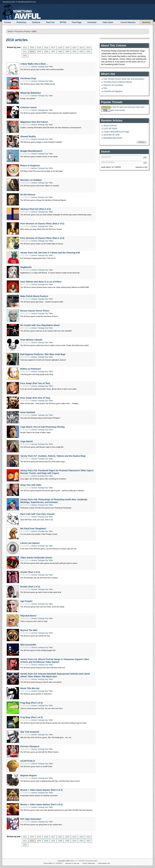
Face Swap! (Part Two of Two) (35, 383)
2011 (25, 52)
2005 (67, 52)
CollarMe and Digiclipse (113, 91)
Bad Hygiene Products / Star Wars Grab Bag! (43, 354)
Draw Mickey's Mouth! (31, 340)
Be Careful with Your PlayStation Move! (40, 325)
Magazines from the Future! (34, 122)
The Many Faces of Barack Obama (118, 82)
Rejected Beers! (28, 616)
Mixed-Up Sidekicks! (31, 93)
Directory (146, 22)
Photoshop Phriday (22, 31)
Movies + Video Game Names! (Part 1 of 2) (41, 804)
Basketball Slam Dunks (113, 138)
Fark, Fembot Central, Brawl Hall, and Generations (124, 79)
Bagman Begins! (29, 775)
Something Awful (9, 2)
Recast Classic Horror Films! (35, 311)
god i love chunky (118, 110)
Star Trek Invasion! (30, 732)
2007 (53, 52)
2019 (39, 48)
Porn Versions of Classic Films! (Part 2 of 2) (42, 224)
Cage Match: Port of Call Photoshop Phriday (43, 427)
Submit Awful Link (104, 863)
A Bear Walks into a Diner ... (34, 64)
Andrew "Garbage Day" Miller (42, 67)
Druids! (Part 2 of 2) (30, 572)
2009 (39, 52)
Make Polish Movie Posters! (34, 296)
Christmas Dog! (28, 78)
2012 (88, 48)
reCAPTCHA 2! (28, 761)
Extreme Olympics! (30, 746)
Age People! (26, 601)
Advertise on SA (141, 167)
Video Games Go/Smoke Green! (36, 558)
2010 (32, 52)
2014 (74, 48)
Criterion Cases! (28, 107)
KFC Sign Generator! (31, 819)
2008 (46, 52)
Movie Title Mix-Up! (30, 688)
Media (10, 31)
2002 (88, 52)
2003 (82, 52)
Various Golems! (110, 126)
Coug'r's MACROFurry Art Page (116, 132)
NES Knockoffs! (28, 645)
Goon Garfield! (28, 412)
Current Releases (128, 22)
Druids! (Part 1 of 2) (30, 587)
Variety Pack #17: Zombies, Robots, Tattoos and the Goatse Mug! (53, 456)
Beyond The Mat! (29, 630)
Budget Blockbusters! (31, 151)
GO (145, 157)
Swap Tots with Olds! (31, 485)
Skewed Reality (28, 136)
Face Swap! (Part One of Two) (35, 398)
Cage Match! (27, 441)
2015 (67, 48)
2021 (25, 48)
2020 (32, 48)
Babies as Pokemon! (31, 369)
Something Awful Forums (27, 2)
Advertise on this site (72, 863)
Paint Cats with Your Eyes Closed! (37, 514)
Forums (8, 22)
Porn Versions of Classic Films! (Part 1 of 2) (42, 238)
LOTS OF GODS (110, 129)
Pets (105, 88)
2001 (25, 56)
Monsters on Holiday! (31, 180)
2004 (74, 52)
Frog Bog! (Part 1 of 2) (31, 717)
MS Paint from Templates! (33, 529)
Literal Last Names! (30, 543)
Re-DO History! (28, 195)
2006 (60, 52)
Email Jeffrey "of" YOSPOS (111, 167)
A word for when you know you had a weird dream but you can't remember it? (129, 107)
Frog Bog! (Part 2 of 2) (31, 703)
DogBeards (26, 267)
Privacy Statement (89, 863)
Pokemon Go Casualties (113, 85)
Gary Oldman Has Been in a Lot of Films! (41, 282)
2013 (82, 48)
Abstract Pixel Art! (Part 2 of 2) (36, 209)
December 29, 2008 (111, 135)
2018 (46, 48)
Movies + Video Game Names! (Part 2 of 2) (41, 790)
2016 (60, 48)
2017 (53, 48)
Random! (142, 142)
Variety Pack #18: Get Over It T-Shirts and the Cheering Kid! (50, 253)
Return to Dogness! (30, 165)
